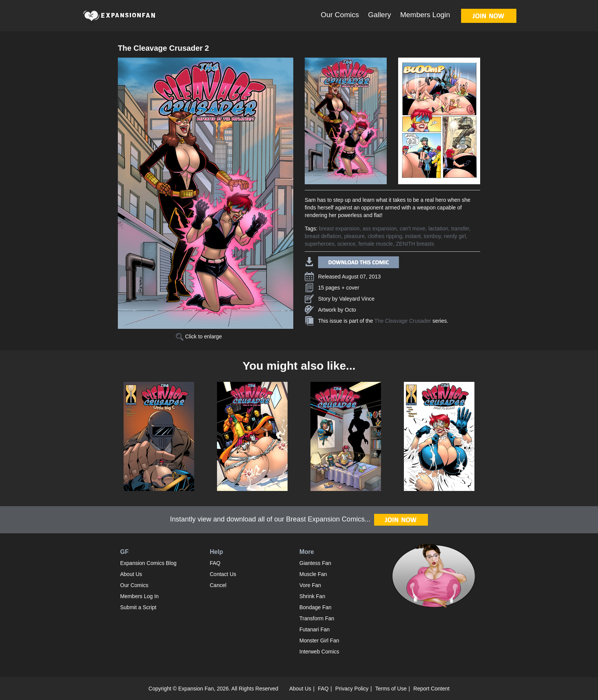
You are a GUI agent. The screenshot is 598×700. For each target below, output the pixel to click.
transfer (460, 229)
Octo (350, 310)
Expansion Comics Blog (148, 563)
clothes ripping (385, 236)
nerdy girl (455, 236)
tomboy (432, 236)
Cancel (218, 585)
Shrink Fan (312, 596)
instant (413, 236)
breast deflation (323, 236)
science (346, 244)
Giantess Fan (315, 563)
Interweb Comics (319, 652)
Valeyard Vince (357, 299)
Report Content (432, 689)
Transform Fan (317, 618)
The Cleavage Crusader (403, 321)
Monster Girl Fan (319, 640)
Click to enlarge (199, 336)
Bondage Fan (315, 607)
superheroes (320, 244)
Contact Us (223, 574)
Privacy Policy (352, 689)
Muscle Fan (313, 574)
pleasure (355, 236)
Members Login (425, 15)
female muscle (376, 244)
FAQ (215, 563)
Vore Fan (310, 585)
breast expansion (339, 229)
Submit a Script (138, 607)
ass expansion (380, 229)
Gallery (379, 15)
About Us (131, 574)
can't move (412, 229)
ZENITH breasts (415, 244)
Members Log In (139, 596)
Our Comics (340, 15)
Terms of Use (391, 689)
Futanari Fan (314, 629)
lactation (438, 229)
